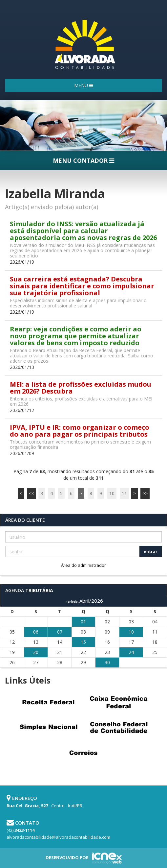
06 (36, 632)
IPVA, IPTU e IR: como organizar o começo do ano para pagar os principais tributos (80, 431)
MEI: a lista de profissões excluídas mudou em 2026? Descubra (81, 388)
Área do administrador (83, 565)
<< (31, 493)
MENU (84, 85)
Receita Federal (49, 702)
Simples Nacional (49, 727)
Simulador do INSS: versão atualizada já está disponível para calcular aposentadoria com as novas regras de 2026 (83, 231)
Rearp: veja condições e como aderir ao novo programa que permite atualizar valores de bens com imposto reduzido (76, 336)
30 (107, 662)
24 (131, 652)
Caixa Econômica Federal (119, 702)
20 (36, 652)
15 (83, 642)
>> (145, 493)
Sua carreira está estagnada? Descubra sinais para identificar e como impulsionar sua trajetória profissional (82, 286)
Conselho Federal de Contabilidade (119, 727)
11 (124, 493)
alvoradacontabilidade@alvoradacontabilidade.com (58, 837)
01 (83, 622)
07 (60, 632)
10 (112, 493)
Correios (84, 753)
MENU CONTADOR (83, 160)
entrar (151, 552)
